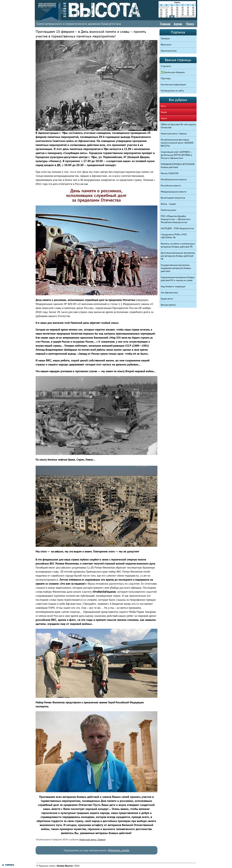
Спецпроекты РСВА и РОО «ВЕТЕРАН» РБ (174, 236)
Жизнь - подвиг (169, 204)
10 (183, 10)
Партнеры (166, 78)
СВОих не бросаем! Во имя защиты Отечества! (179, 126)
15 (172, 12)
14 (166, 12)
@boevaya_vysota (118, 850)
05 (193, 7)
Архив (178, 24)
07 (166, 10)
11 (188, 10)
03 (183, 7)
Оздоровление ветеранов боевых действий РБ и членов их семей (178, 279)
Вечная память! (168, 305)
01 (172, 7)
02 (177, 7)
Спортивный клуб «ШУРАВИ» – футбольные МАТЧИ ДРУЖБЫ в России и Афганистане (176, 155)
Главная (165, 24)
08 (172, 10)
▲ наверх (8, 865)
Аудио (164, 118)
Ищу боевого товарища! (173, 286)
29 (172, 16)
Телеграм (165, 38)
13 (161, 12)
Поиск (190, 24)
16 (177, 12)
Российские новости (171, 186)
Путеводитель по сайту (172, 91)
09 (177, 10)
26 (193, 14)
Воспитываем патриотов (173, 198)
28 (166, 16)
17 (183, 12)
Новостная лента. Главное (92, 840)
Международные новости (174, 192)
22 (172, 14)
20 (161, 14)
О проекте (166, 66)
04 (188, 7)
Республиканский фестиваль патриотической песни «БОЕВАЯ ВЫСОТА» (177, 143)
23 (177, 14)
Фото (163, 106)
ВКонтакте (166, 45)
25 (188, 14)
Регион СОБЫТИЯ (170, 173)
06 (161, 10)
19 (193, 12)
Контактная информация (173, 84)
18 (188, 12)
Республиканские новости (174, 179)
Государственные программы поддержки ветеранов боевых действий (176, 268)
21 (166, 14)
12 (193, 10)
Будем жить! (167, 299)
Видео (164, 112)
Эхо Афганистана (169, 293)
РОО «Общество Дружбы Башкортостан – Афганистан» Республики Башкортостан (176, 219)
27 (161, 16)
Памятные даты (169, 210)
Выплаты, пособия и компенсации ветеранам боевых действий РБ (178, 245)
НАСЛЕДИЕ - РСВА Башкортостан (177, 228)
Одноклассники (169, 51)
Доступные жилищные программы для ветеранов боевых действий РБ (178, 256)
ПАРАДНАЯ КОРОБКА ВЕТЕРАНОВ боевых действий (178, 166)
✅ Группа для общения (173, 72)
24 (183, 14)
